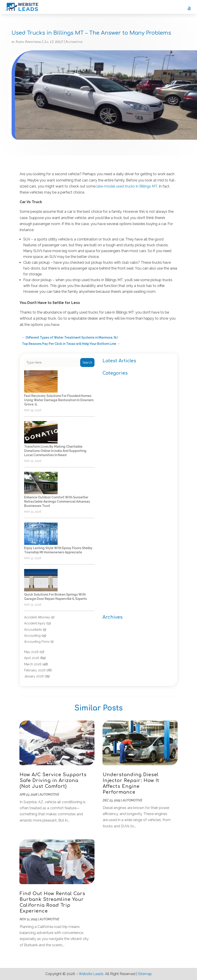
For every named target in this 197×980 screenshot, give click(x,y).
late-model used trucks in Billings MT (127, 186)
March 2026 (33, 664)
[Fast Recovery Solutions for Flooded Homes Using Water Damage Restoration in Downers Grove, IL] (41, 382)
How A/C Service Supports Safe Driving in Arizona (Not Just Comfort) (53, 781)
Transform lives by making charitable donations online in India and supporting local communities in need (55, 451)
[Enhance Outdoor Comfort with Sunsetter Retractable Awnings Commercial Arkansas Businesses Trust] (41, 483)
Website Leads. (91, 974)
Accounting (32, 636)
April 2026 (32, 658)
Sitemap (145, 974)
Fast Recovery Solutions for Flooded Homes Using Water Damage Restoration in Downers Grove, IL (59, 400)
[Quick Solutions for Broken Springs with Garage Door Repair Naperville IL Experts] (41, 581)
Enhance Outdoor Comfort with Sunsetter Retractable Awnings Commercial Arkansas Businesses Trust (57, 502)
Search (87, 362)
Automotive (74, 42)
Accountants (33, 630)
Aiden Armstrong (28, 42)
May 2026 (31, 652)
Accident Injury (35, 623)
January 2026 (34, 676)
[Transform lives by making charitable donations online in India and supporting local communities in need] (41, 433)
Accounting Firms (37, 642)
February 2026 (35, 670)
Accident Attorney (37, 617)
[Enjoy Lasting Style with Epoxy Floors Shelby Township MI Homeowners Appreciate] (41, 534)
